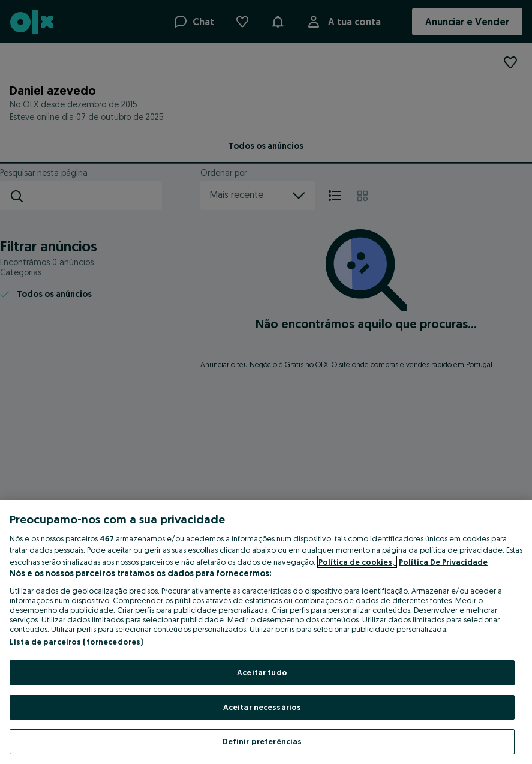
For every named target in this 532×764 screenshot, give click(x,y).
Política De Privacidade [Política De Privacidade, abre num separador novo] (443, 562)
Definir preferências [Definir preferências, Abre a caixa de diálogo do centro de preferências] (262, 741)
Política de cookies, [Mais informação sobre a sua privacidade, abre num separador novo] (357, 562)
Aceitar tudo (262, 672)
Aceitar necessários (262, 707)
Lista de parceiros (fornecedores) (76, 642)
